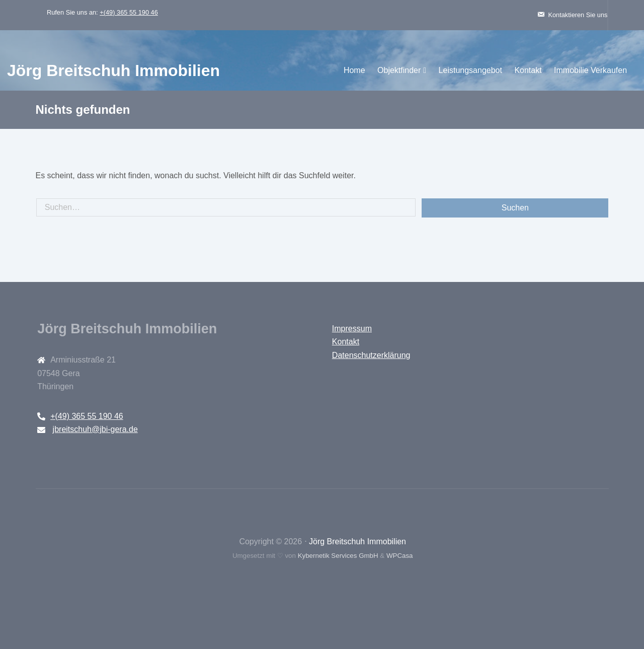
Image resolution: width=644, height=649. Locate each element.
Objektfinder (346, 70)
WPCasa (399, 556)
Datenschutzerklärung (370, 355)
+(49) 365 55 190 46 (152, 12)
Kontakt (474, 70)
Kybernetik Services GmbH (337, 556)
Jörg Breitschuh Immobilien (167, 70)
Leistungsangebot (417, 70)
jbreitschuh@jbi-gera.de (118, 429)
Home (301, 70)
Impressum (351, 329)
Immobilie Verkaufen (537, 70)
